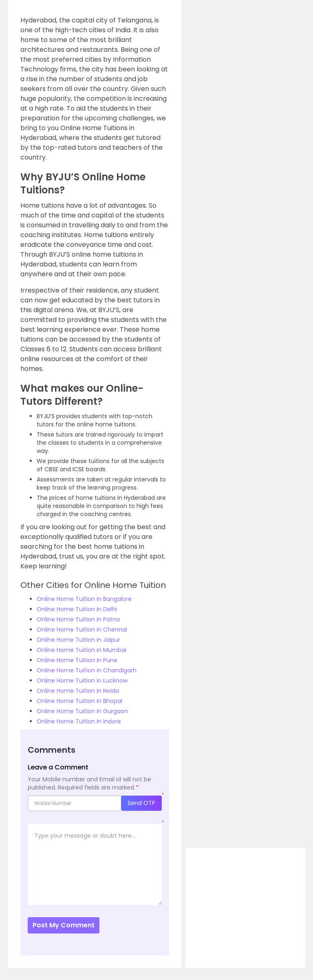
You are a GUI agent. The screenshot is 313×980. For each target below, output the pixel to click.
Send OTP (141, 803)
